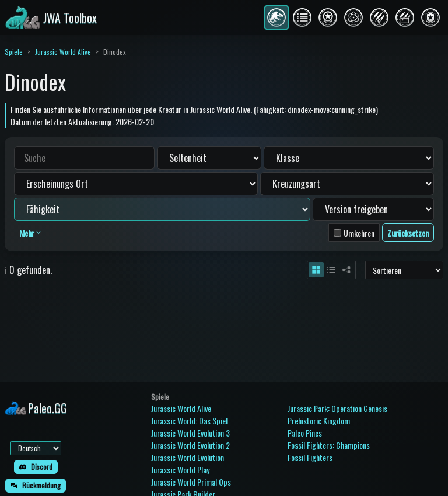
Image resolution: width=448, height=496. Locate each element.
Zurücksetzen (408, 233)
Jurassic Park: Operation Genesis (337, 408)
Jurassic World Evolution (188, 457)
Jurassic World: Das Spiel (189, 421)
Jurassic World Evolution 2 (190, 445)
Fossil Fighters (310, 457)
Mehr (31, 233)
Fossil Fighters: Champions (329, 445)
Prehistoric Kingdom (319, 421)
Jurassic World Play (180, 469)
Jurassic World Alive (63, 52)
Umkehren (359, 233)
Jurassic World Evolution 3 (190, 433)
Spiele (14, 52)
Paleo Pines (305, 433)
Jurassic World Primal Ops (191, 482)
